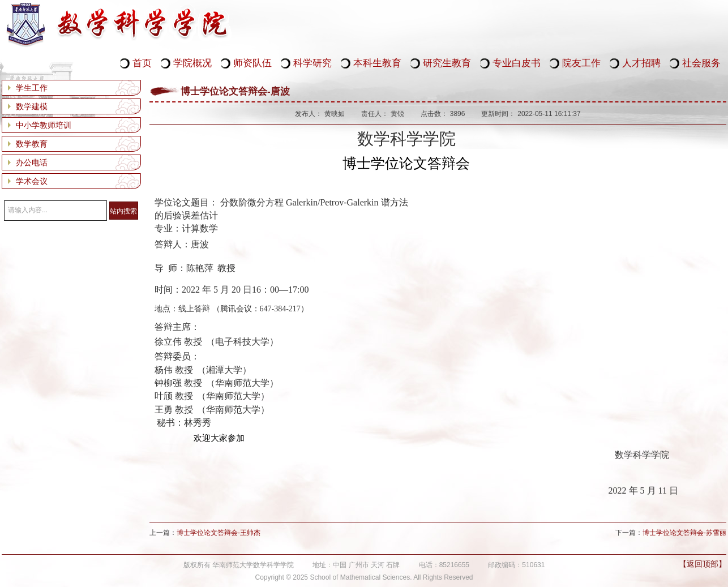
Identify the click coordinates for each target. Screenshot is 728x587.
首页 (142, 63)
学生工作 (32, 88)
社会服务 (701, 63)
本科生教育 (377, 63)
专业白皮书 (517, 63)
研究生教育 (447, 63)
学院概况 (192, 63)
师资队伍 (252, 63)
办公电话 (32, 162)
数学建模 (32, 106)
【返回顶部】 (703, 564)
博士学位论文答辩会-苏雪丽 (684, 533)
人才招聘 (641, 63)
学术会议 (32, 181)
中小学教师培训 (44, 125)
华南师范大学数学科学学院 (117, 25)
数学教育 (32, 144)
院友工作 (581, 63)
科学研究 (312, 63)
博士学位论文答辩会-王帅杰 (219, 533)
